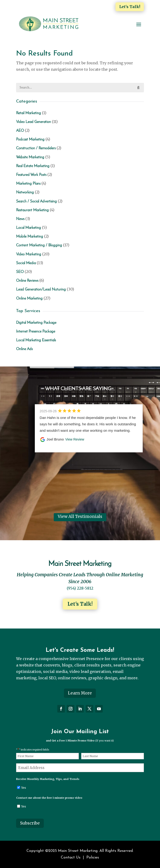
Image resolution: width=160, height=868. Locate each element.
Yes (24, 788)
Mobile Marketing (30, 237)
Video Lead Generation (33, 122)
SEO (20, 272)
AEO (20, 131)
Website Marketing (30, 157)
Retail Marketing (29, 113)
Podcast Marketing (30, 140)
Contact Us (71, 858)
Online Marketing (29, 299)
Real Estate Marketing (33, 166)
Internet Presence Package (36, 332)
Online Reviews (27, 281)
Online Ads (24, 349)
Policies (93, 858)
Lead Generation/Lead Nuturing (41, 290)
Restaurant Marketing (32, 210)
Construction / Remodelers (36, 148)
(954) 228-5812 (80, 588)
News (20, 219)
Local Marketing (29, 228)
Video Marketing (29, 254)
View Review (75, 439)
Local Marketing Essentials (36, 340)
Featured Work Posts (31, 175)
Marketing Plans (28, 184)
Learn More (80, 693)
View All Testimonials (80, 516)
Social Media (26, 263)
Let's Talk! (130, 7)
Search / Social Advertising (36, 202)
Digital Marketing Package (36, 323)
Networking (25, 192)
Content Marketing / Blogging (39, 245)
